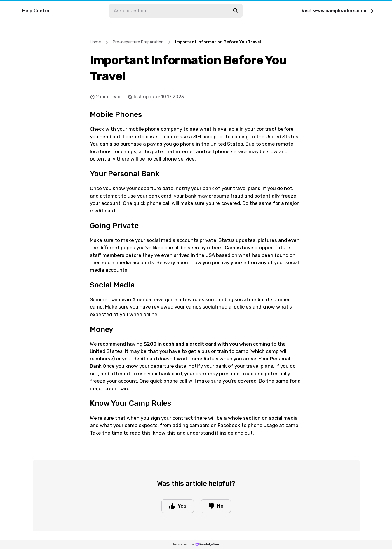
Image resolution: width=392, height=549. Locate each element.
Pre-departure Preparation (138, 42)
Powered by (196, 544)
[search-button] (236, 11)
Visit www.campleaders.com (338, 11)
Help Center (36, 11)
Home (95, 42)
